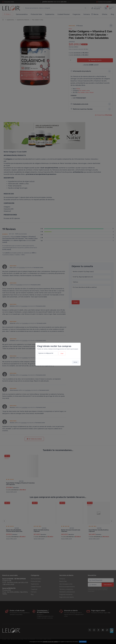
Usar (62, 353)
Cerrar (75, 362)
